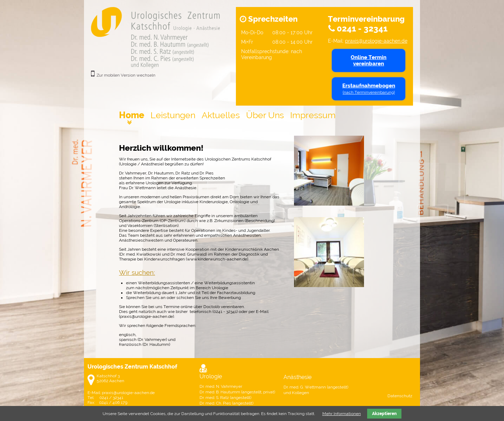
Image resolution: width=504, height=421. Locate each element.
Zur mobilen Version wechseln (126, 75)
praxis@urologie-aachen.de (376, 41)
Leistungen (173, 115)
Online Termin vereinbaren (369, 60)
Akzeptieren (384, 414)
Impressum (313, 115)
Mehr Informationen (342, 414)
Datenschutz (400, 396)
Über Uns (265, 115)
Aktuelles (221, 115)
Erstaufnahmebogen (369, 89)
